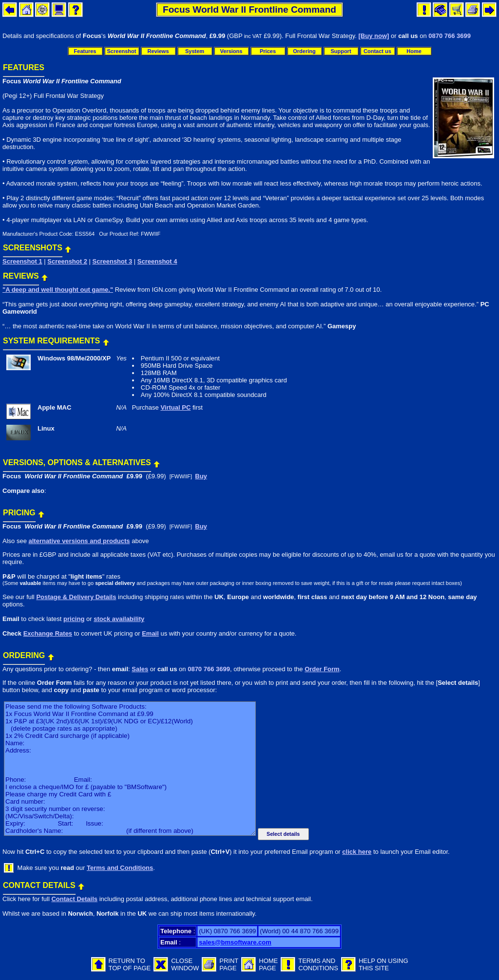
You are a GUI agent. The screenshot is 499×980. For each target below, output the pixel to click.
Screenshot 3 (113, 261)
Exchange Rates (48, 633)
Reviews (158, 51)
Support (341, 51)
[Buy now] (374, 36)
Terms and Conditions (120, 868)
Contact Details (74, 899)
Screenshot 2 (67, 261)
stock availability (119, 619)
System (195, 51)
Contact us (377, 51)
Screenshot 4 (157, 261)
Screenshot (122, 51)
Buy (201, 476)
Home (414, 51)
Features (85, 51)
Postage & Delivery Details (76, 597)
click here (357, 852)
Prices (268, 51)
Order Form (322, 669)
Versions (231, 51)
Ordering (304, 51)
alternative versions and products (79, 541)
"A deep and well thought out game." (58, 290)
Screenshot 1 (22, 261)
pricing (74, 619)
